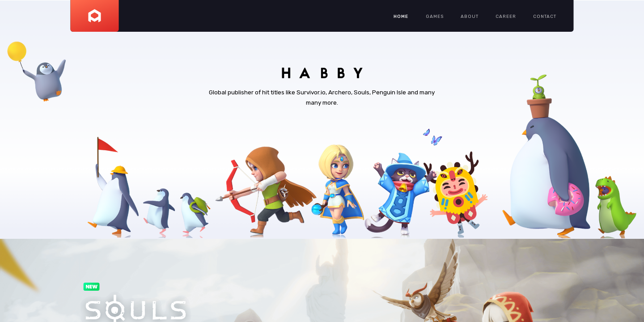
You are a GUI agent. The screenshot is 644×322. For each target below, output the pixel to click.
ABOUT (470, 17)
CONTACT (545, 17)
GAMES (435, 17)
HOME (401, 17)
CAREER (506, 17)
